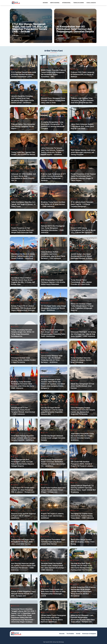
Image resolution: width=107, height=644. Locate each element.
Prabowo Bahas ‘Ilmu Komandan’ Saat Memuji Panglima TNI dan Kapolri (23, 126)
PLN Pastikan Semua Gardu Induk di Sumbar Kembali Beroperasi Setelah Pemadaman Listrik (24, 74)
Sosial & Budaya (91, 3)
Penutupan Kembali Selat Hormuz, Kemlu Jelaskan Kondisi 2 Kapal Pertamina (23, 360)
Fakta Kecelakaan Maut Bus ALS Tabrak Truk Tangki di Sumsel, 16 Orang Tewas (23, 204)
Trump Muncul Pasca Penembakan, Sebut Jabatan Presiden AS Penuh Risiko (81, 282)
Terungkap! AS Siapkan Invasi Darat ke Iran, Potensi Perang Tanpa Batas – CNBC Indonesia (82, 516)
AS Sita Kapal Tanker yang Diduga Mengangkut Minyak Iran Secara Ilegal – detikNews (53, 308)
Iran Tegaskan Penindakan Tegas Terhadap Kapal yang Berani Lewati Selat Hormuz (53, 542)
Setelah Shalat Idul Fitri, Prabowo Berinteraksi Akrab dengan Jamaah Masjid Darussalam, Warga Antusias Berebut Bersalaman (83, 592)
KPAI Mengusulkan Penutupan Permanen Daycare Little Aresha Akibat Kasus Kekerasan (53, 282)
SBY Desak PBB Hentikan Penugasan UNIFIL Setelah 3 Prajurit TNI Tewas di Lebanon (82, 464)
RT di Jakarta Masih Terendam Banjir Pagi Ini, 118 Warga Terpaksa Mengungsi (82, 204)
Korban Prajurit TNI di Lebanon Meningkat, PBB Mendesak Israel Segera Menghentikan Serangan (23, 308)
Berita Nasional (55, 3)
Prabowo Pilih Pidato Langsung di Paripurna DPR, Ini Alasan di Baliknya (82, 74)
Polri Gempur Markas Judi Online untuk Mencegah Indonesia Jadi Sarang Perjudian (83, 152)
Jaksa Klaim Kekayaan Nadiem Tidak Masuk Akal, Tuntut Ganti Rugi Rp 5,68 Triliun (82, 126)
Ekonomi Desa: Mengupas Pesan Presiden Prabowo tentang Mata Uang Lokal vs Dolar (53, 100)
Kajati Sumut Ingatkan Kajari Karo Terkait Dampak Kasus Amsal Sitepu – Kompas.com (53, 490)
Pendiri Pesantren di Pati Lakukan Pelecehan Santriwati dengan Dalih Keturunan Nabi (22, 230)
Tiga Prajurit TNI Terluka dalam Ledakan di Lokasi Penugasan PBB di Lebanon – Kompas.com (23, 490)
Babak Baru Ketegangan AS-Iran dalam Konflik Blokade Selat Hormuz (82, 386)
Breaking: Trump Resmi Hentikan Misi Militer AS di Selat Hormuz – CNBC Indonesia (53, 204)
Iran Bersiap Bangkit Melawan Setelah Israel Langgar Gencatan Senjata (53, 438)
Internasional (66, 3)
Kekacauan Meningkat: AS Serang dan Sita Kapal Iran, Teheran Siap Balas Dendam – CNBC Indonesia (83, 334)
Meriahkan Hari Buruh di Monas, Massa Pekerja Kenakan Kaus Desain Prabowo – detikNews (23, 256)
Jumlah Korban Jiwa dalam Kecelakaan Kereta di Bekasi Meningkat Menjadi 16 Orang (81, 256)
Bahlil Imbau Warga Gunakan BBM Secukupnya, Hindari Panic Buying (83, 542)
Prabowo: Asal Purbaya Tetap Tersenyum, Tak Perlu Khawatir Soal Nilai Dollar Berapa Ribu (82, 100)
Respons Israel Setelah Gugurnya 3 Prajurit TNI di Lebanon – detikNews (23, 516)
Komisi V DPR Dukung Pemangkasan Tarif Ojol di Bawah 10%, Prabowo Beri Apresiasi (83, 230)
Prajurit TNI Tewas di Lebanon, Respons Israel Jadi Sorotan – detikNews (52, 516)
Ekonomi (45, 3)
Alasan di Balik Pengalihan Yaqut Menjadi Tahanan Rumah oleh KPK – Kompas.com (23, 594)
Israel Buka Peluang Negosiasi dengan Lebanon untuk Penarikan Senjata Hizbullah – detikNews (23, 438)
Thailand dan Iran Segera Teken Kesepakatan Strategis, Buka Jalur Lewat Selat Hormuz (23, 542)
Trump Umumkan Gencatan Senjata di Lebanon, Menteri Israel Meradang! (81, 360)
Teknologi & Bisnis (79, 3)
